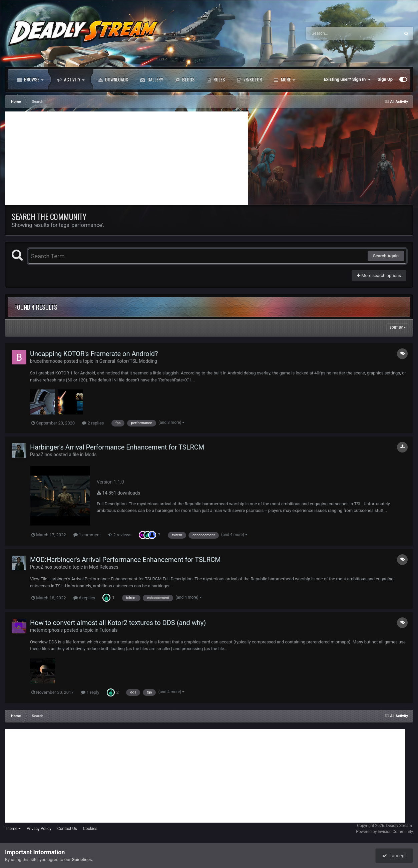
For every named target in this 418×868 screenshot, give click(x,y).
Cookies (90, 829)
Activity (71, 79)
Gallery (152, 79)
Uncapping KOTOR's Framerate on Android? (94, 354)
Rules (216, 79)
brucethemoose (46, 361)
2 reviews (120, 535)
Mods (91, 455)
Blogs (185, 79)
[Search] (336, 33)
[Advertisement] (126, 158)
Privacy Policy (39, 829)
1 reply (90, 692)
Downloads (113, 79)
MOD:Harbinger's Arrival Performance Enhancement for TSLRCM (125, 560)
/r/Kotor (249, 79)
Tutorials (108, 630)
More (284, 79)
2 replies (93, 423)
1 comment (87, 535)
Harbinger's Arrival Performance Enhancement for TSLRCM (117, 447)
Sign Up (385, 79)
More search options (379, 275)
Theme (13, 829)
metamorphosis (46, 630)
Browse (30, 79)
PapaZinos (41, 455)
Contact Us (67, 829)
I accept (394, 856)
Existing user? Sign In (347, 79)
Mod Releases (104, 567)
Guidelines (82, 859)
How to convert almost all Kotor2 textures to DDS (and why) (118, 623)
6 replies (84, 598)
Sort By (398, 328)
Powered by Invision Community (384, 832)
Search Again (386, 256)
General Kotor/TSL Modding (128, 361)
